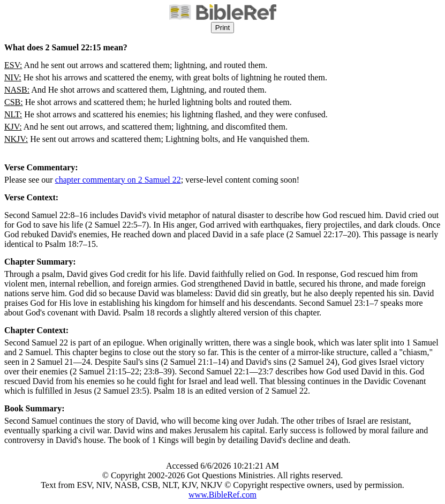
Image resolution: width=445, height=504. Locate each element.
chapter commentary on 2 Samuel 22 (118, 180)
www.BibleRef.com (222, 495)
